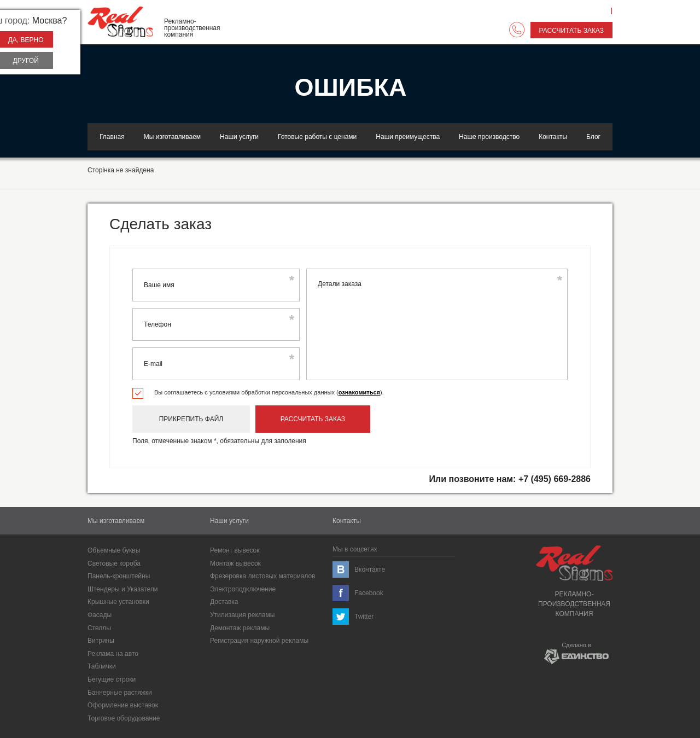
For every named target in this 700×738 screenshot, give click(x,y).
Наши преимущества (408, 137)
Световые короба (114, 563)
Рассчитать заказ (571, 31)
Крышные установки (118, 602)
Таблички (102, 666)
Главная (112, 137)
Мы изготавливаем (172, 137)
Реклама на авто (113, 654)
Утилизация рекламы (242, 615)
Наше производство (489, 137)
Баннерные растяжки (120, 693)
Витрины (101, 641)
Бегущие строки (112, 679)
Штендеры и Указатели (122, 589)
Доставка (224, 602)
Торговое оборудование (124, 718)
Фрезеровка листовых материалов (263, 576)
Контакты (553, 137)
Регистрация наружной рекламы (259, 641)
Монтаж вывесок (235, 563)
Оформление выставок (123, 705)
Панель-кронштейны (119, 576)
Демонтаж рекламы (240, 628)
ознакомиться (359, 392)
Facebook (369, 593)
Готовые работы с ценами (317, 137)
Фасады (100, 615)
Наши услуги (239, 137)
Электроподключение (243, 589)
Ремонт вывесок (235, 550)
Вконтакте (370, 570)
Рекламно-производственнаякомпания (574, 582)
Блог (593, 137)
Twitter (364, 617)
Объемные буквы (114, 550)
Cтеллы (99, 628)
